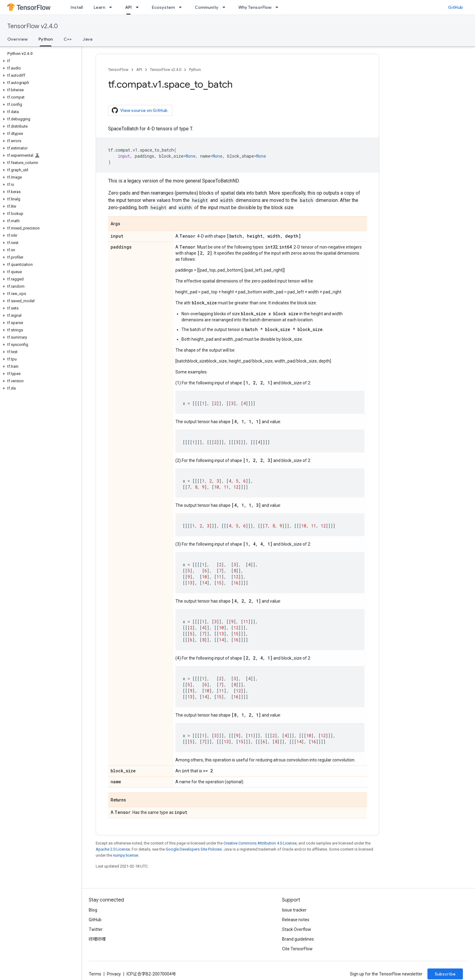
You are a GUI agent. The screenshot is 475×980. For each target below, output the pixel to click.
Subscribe (445, 974)
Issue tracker (294, 910)
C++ (68, 39)
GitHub (455, 7)
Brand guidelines (298, 939)
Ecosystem (163, 7)
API (139, 70)
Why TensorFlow (255, 7)
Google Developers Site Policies (194, 849)
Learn (99, 7)
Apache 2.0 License (113, 849)
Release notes (296, 920)
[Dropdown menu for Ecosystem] (182, 7)
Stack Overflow (297, 929)
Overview (17, 39)
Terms (95, 974)
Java (88, 39)
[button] (40, 61)
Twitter (96, 929)
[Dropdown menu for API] (139, 7)
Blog (93, 910)
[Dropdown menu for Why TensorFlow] (279, 7)
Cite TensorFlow (297, 949)
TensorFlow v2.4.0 (33, 26)
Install (77, 7)
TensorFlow (118, 70)
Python (195, 70)
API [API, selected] (128, 7)
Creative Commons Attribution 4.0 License (260, 843)
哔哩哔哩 (97, 939)
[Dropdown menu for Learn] (112, 7)
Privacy (114, 974)
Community (207, 7)
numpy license (126, 855)
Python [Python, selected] (46, 39)
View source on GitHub (140, 110)
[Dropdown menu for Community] (226, 7)
